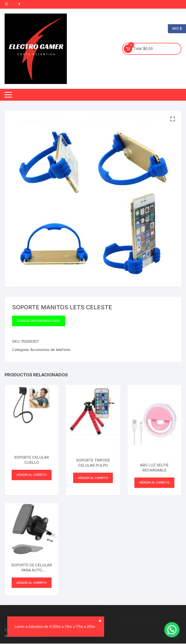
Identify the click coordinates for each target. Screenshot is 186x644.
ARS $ (175, 29)
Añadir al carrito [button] (32, 475)
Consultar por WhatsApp (39, 321)
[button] (173, 119)
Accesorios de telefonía (50, 350)
